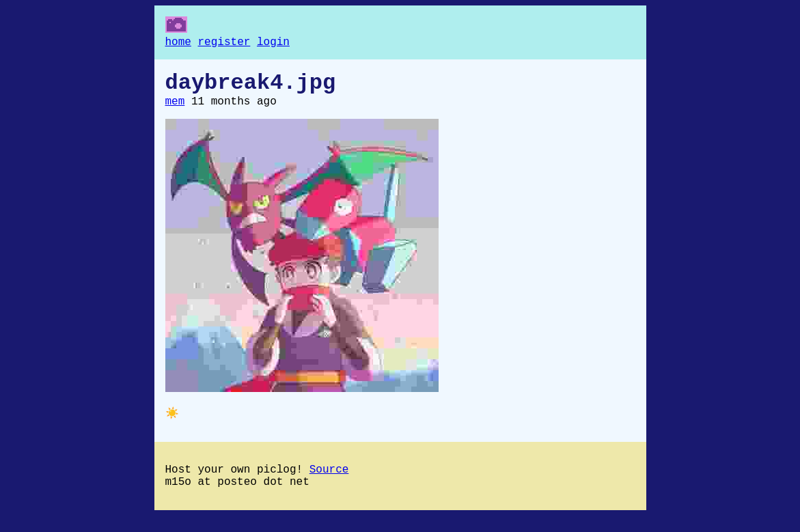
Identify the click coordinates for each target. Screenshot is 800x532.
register (224, 44)
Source (329, 482)
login (273, 44)
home (178, 44)
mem (175, 110)
